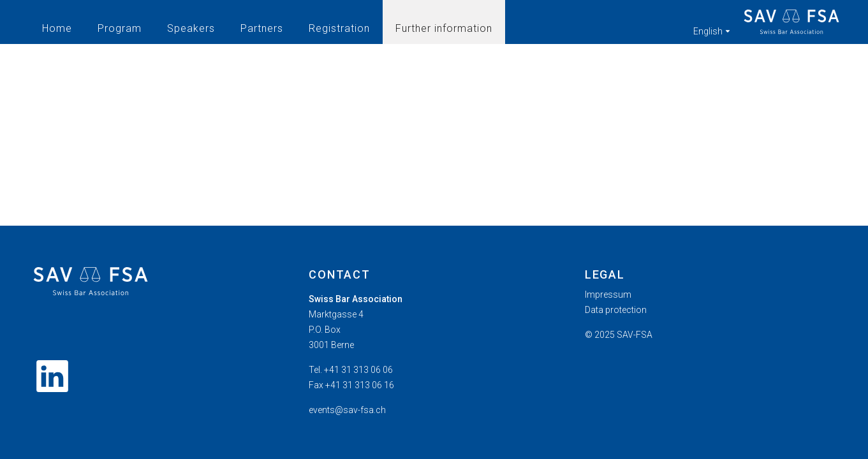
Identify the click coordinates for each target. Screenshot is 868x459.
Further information (444, 28)
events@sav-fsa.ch (347, 410)
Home (57, 28)
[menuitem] (710, 295)
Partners (262, 28)
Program (120, 28)
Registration (339, 28)
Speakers (191, 28)
